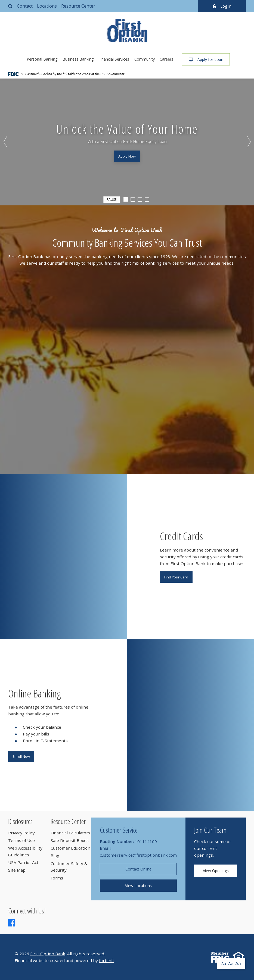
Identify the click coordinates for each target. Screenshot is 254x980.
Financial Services (114, 59)
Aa (224, 964)
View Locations (138, 886)
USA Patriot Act (23, 862)
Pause (111, 199)
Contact (25, 6)
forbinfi (106, 960)
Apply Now (127, 156)
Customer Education (70, 848)
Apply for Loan (206, 59)
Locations (47, 6)
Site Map (17, 870)
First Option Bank (48, 954)
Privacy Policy (21, 833)
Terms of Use (21, 840)
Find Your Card (176, 577)
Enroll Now (21, 756)
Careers (166, 59)
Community (145, 59)
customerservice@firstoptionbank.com (138, 855)
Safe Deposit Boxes (70, 840)
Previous (5, 142)
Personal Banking (42, 59)
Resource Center (78, 6)
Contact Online (138, 869)
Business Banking (78, 59)
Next (249, 142)
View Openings (216, 871)
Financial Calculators (70, 833)
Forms (57, 878)
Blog (55, 856)
